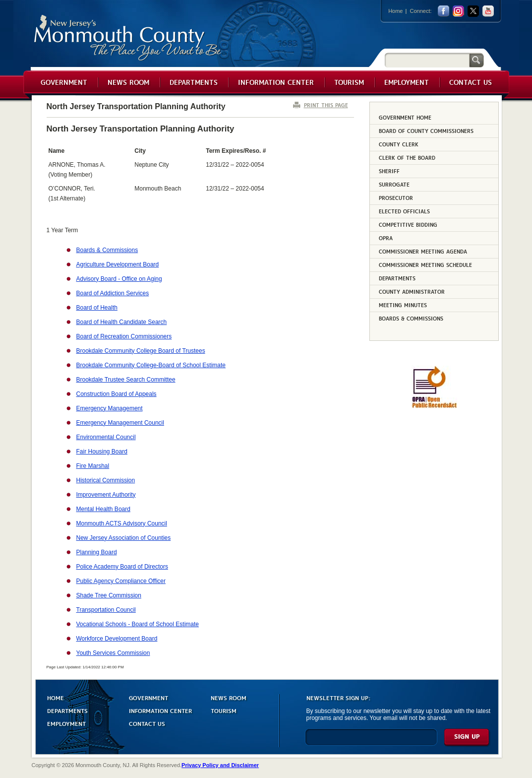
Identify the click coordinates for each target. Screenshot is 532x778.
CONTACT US (147, 723)
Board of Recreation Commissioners (124, 336)
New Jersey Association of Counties (124, 538)
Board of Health (97, 308)
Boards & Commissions (107, 250)
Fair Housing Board (102, 452)
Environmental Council (106, 437)
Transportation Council (106, 610)
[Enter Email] (371, 742)
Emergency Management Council (120, 423)
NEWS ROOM (229, 697)
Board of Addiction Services (113, 293)
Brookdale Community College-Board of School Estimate (151, 365)
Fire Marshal (93, 466)
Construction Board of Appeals (117, 394)
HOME (56, 697)
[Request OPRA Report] (434, 406)
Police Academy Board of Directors (122, 567)
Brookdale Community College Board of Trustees (141, 351)
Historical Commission (106, 480)
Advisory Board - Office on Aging (119, 279)
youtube (488, 11)
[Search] (427, 60)
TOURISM (224, 710)
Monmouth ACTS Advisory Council (122, 523)
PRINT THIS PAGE (326, 105)
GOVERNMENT (148, 697)
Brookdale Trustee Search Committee (126, 380)
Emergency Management (110, 408)
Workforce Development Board (117, 639)
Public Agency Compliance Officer (121, 581)
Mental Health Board (103, 509)
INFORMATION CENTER (160, 710)
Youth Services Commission (113, 653)
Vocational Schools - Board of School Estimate (138, 624)
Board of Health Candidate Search (122, 322)
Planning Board (97, 552)
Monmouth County (128, 38)
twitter (473, 11)
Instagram (458, 11)
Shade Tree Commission (109, 595)
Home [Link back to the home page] (395, 11)
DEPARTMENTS (67, 710)
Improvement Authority (106, 495)
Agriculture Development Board (118, 264)
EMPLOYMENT (66, 723)
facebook (443, 11)
